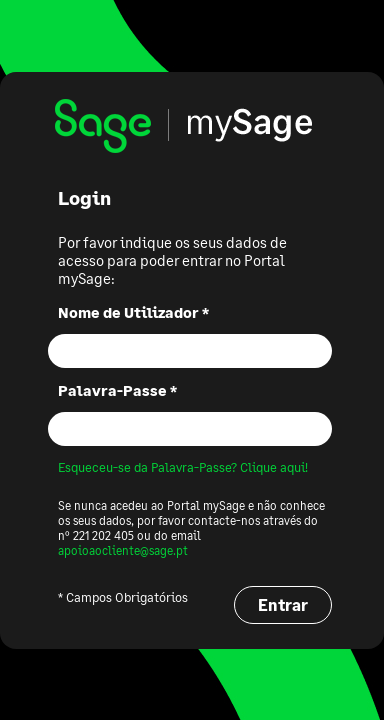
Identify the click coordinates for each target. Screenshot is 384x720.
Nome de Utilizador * (133, 312)
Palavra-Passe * (117, 390)
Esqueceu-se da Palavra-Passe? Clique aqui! (183, 467)
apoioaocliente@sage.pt (123, 550)
